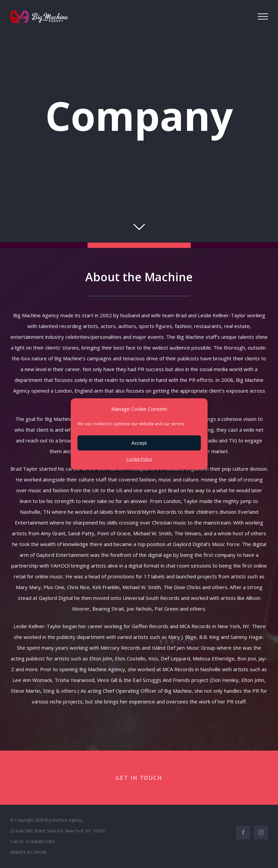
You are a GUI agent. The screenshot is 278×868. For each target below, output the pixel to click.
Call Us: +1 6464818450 (32, 842)
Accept (139, 443)
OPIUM (40, 852)
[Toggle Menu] (263, 16)
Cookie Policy (139, 459)
